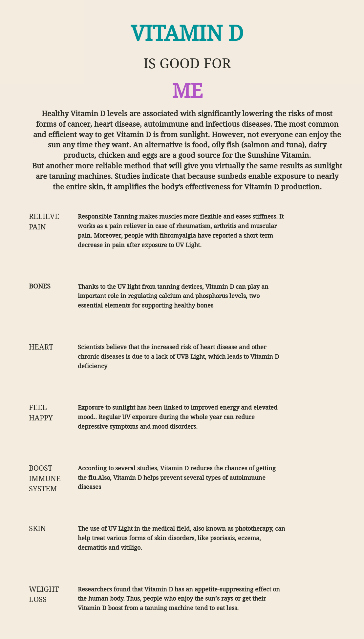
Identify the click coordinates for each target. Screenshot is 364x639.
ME (187, 91)
